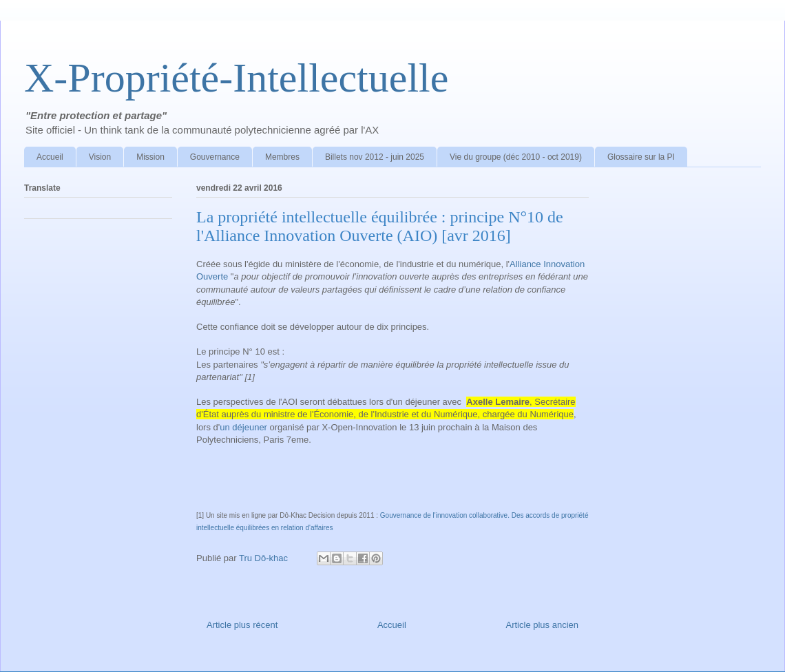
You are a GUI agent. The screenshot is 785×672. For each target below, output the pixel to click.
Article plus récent (242, 625)
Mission (150, 157)
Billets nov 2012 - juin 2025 (375, 157)
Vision (100, 157)
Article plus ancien (543, 625)
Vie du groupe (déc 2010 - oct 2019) (516, 157)
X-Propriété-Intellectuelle (236, 78)
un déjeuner (243, 427)
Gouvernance (215, 157)
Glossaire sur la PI (641, 157)
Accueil (50, 157)
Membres (282, 157)
